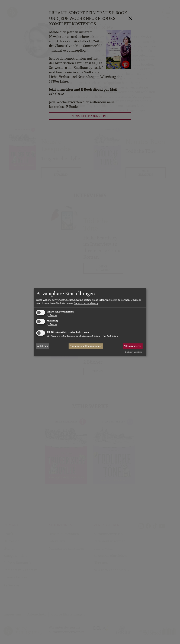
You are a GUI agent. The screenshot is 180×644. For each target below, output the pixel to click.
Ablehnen (43, 346)
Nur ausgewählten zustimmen (86, 346)
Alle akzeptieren (133, 346)
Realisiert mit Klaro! (134, 352)
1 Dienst (52, 315)
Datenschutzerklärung (86, 303)
